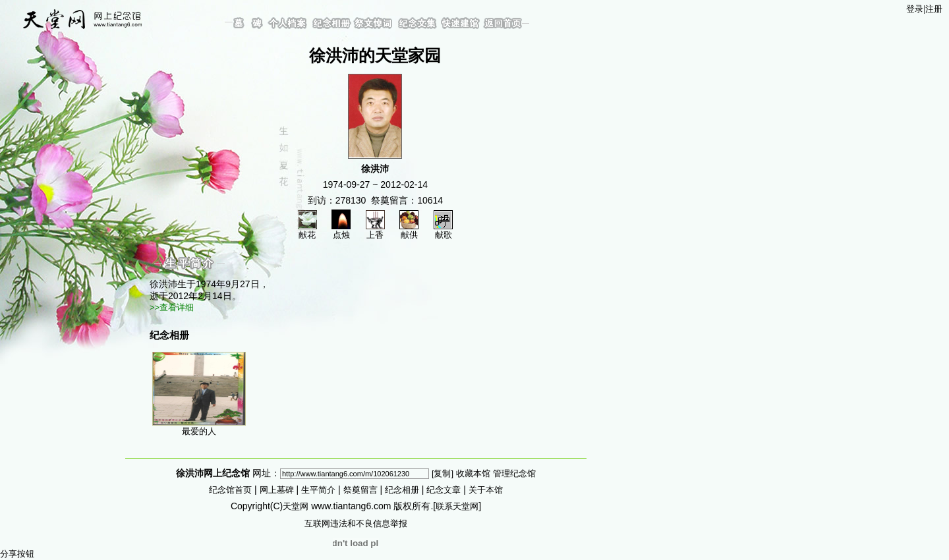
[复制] (443, 473)
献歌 (443, 231)
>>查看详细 (172, 307)
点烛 (341, 231)
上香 (375, 231)
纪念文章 (444, 490)
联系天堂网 (457, 506)
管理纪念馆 (514, 473)
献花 (307, 231)
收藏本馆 (473, 473)
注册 (934, 9)
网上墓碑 (277, 490)
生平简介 (318, 490)
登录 (915, 9)
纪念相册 (402, 490)
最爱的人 (199, 394)
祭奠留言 (360, 490)
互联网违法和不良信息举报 (356, 523)
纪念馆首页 (230, 490)
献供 (409, 231)
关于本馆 (486, 490)
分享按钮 (17, 554)
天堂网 (296, 506)
